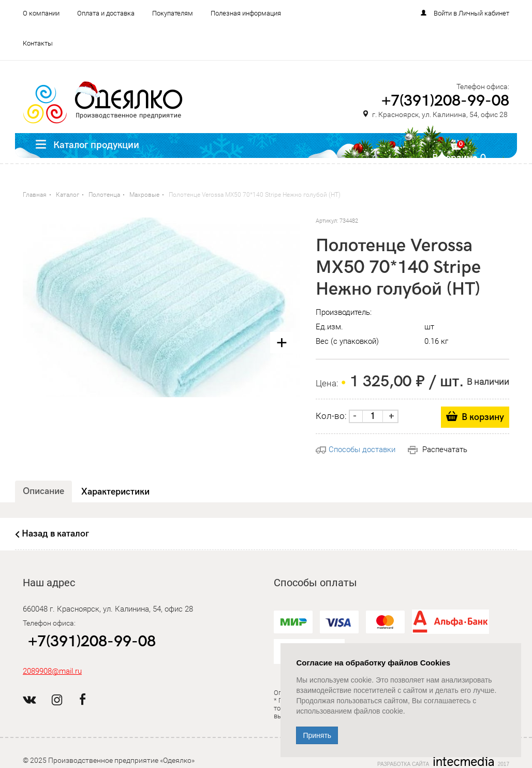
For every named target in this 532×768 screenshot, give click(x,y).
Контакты (38, 43)
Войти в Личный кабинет (471, 13)
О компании (41, 13)
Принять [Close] (317, 735)
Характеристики (115, 492)
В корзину (483, 417)
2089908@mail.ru (52, 671)
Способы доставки (356, 450)
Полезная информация (246, 13)
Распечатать (438, 450)
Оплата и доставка (106, 13)
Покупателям (173, 13)
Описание (43, 491)
